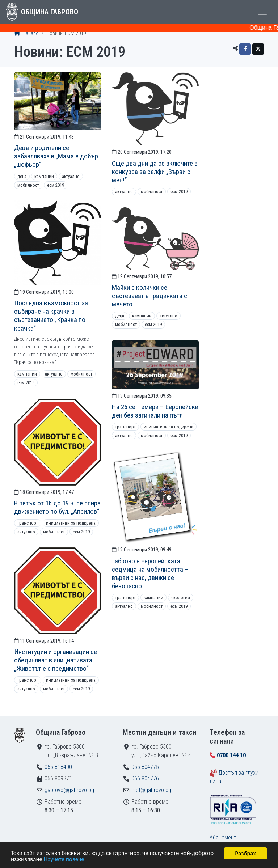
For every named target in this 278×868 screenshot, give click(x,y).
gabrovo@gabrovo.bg (69, 790)
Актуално (71, 176)
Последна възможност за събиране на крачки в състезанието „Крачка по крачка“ (51, 316)
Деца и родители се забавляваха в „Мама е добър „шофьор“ (56, 156)
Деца (22, 176)
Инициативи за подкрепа (169, 427)
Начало (26, 33)
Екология (181, 598)
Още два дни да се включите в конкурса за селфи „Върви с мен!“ (155, 172)
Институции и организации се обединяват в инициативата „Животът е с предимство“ (56, 660)
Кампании (44, 176)
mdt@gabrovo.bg (151, 790)
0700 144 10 (231, 755)
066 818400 (58, 767)
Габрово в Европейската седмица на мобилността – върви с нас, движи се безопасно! (150, 573)
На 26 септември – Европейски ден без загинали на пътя (155, 411)
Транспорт (125, 427)
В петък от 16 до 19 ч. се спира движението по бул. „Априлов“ (57, 507)
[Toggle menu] (262, 12)
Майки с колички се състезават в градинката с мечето (149, 296)
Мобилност (28, 185)
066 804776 (145, 778)
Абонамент (223, 837)
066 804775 (145, 767)
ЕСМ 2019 (56, 185)
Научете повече (64, 860)
